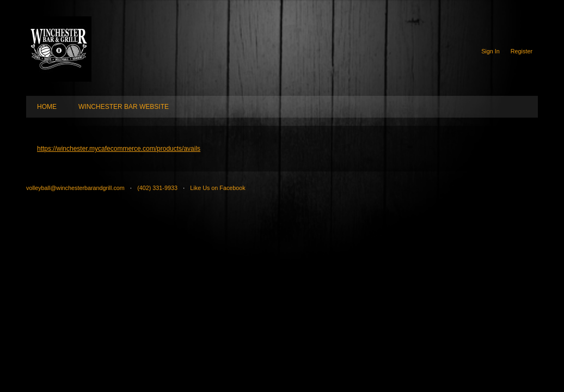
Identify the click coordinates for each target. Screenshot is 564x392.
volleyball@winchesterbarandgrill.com (75, 188)
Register (522, 51)
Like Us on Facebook (217, 188)
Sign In (491, 51)
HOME (47, 107)
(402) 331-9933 (157, 188)
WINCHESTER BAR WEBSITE (124, 107)
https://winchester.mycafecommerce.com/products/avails (119, 149)
